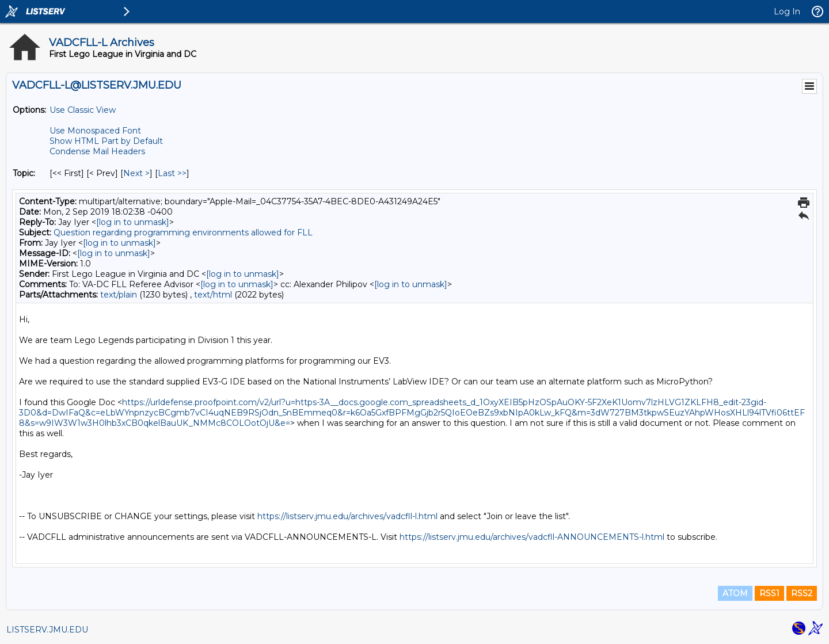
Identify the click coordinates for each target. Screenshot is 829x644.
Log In (787, 12)
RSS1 (769, 593)
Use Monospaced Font (95, 131)
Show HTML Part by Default (106, 141)
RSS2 (802, 593)
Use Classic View (83, 110)
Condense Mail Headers (97, 151)
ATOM (735, 593)
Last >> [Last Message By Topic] (172, 173)
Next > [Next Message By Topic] (136, 173)
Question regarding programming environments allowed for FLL (183, 233)
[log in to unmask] (133, 222)
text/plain (119, 295)
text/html (213, 295)
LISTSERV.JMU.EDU (47, 630)
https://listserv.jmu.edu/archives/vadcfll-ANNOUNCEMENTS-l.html (532, 537)
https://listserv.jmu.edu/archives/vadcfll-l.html (347, 516)
